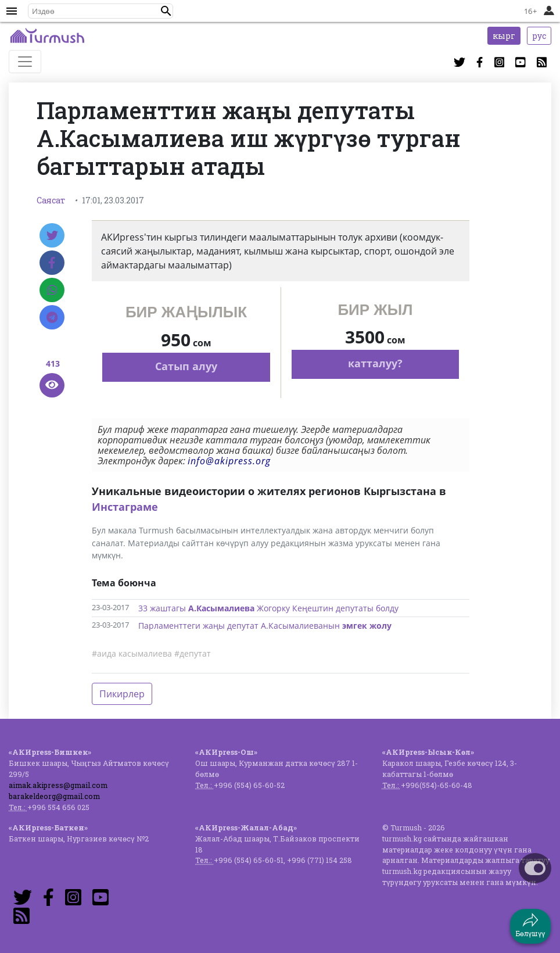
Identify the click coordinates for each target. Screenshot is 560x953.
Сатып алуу (186, 366)
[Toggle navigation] (25, 62)
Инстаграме (125, 507)
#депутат (193, 653)
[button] (166, 11)
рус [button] (539, 36)
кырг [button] (504, 36)
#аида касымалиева (132, 653)
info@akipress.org (229, 461)
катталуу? (375, 363)
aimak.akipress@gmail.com (58, 785)
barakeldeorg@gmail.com (54, 796)
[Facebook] (52, 263)
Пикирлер (122, 694)
